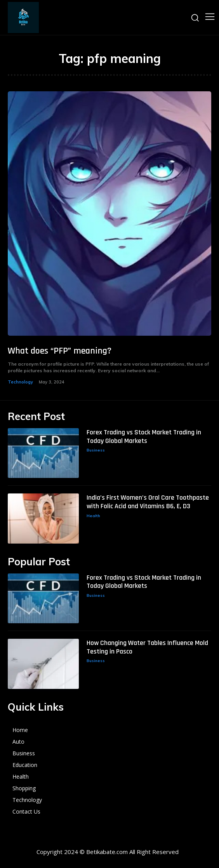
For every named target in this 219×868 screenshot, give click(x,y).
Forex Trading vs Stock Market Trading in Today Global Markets (144, 437)
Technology (20, 382)
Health (93, 516)
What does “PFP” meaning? (60, 351)
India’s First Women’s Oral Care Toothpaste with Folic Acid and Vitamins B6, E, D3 (148, 502)
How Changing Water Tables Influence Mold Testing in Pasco (147, 647)
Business (96, 450)
